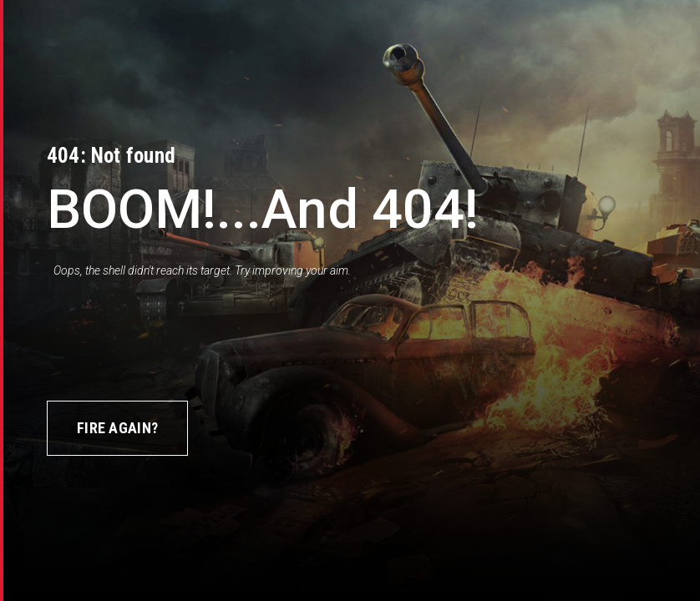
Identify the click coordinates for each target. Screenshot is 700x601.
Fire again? (117, 428)
